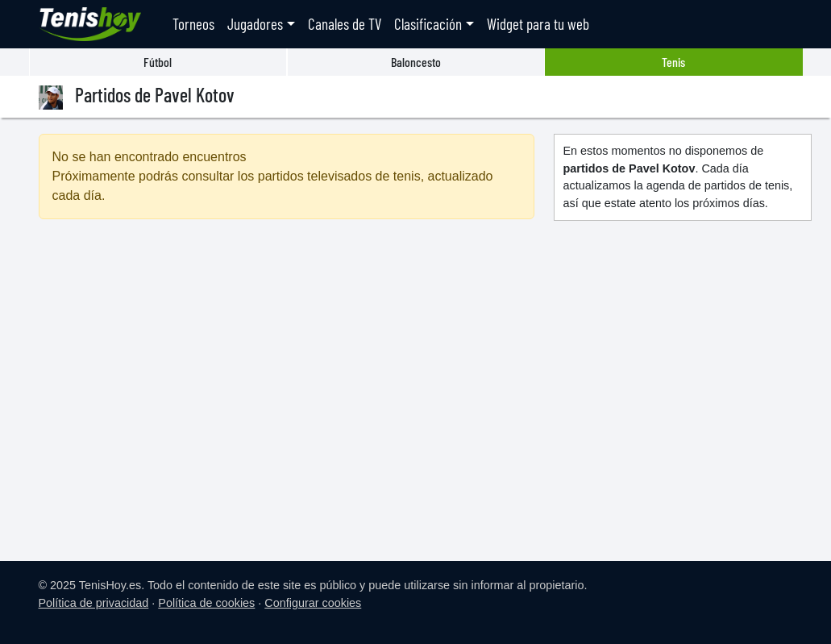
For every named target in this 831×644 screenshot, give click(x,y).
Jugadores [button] (255, 24)
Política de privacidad (94, 603)
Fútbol (158, 62)
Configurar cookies (313, 603)
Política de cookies (206, 603)
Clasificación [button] (428, 24)
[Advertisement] (287, 371)
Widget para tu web (538, 24)
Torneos (193, 24)
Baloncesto (416, 62)
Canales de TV (345, 24)
